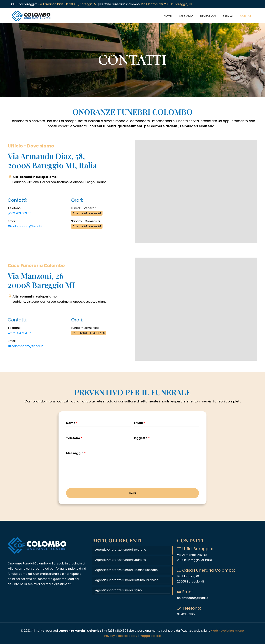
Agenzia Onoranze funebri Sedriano (121, 560)
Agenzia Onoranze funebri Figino (118, 590)
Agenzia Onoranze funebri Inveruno (121, 550)
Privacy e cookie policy (121, 636)
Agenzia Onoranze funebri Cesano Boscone (126, 570)
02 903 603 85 (20, 213)
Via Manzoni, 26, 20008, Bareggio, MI (166, 4)
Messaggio (76, 453)
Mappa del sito (150, 636)
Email (139, 423)
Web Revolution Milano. (228, 631)
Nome (72, 423)
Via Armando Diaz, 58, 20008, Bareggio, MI (68, 4)
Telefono (74, 438)
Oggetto (142, 438)
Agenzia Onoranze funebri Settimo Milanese (127, 580)
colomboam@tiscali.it (25, 226)
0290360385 (186, 614)
